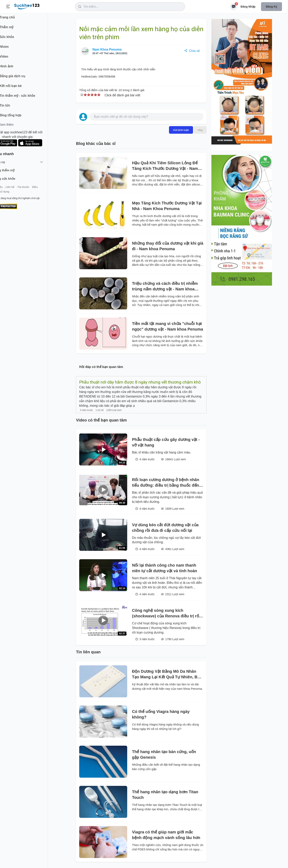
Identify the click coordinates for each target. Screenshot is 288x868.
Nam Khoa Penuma (107, 49)
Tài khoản (35, 190)
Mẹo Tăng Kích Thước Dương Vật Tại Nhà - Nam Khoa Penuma (167, 206)
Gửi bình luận (181, 130)
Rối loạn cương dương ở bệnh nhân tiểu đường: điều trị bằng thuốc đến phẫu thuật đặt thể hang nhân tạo (166, 483)
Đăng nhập (248, 7)
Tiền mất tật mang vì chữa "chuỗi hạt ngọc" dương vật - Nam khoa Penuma (167, 326)
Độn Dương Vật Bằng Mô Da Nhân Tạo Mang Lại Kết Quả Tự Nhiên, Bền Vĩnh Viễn (167, 674)
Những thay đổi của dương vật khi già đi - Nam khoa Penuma (168, 246)
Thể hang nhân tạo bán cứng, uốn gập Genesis (164, 754)
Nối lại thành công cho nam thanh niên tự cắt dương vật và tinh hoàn (165, 568)
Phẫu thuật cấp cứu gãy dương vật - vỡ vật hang (166, 442)
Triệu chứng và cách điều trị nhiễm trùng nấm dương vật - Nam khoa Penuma (165, 287)
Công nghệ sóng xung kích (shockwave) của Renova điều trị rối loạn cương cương (166, 613)
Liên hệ (22, 190)
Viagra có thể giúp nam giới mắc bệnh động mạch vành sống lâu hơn (166, 835)
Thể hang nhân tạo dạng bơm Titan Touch (165, 795)
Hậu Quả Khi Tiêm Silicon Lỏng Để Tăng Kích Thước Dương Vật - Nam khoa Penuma (165, 166)
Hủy (200, 130)
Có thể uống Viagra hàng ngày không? (161, 714)
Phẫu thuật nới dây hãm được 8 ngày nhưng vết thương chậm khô (140, 382)
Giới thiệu (9, 190)
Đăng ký (271, 7)
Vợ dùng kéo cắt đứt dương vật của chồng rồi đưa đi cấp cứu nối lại (165, 528)
